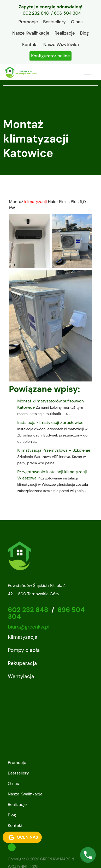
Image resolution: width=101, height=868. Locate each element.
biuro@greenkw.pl (29, 627)
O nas (77, 22)
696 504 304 (67, 13)
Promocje (28, 22)
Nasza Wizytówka (61, 45)
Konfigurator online (50, 56)
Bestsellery (54, 22)
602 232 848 (36, 13)
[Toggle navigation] (88, 72)
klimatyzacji (35, 202)
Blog (84, 33)
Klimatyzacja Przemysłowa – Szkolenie (54, 450)
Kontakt (30, 45)
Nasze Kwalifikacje (31, 33)
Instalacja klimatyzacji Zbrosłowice (50, 422)
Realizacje (65, 33)
